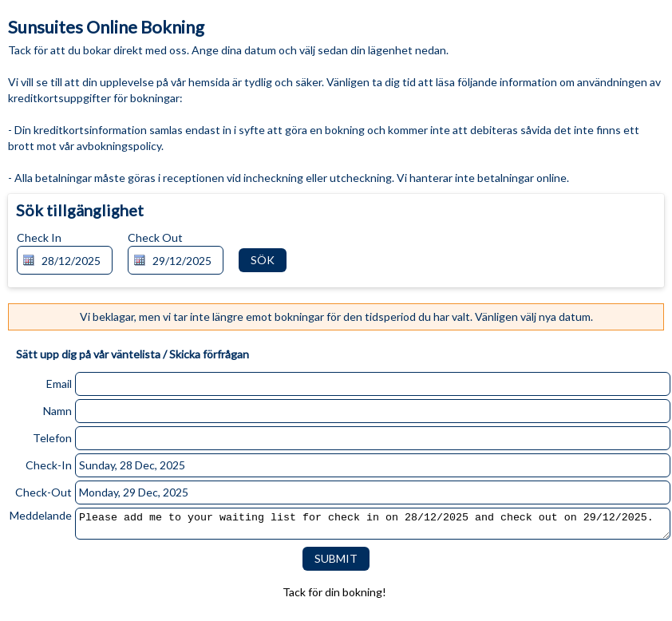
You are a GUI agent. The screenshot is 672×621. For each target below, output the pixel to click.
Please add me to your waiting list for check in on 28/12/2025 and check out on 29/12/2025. (373, 526)
